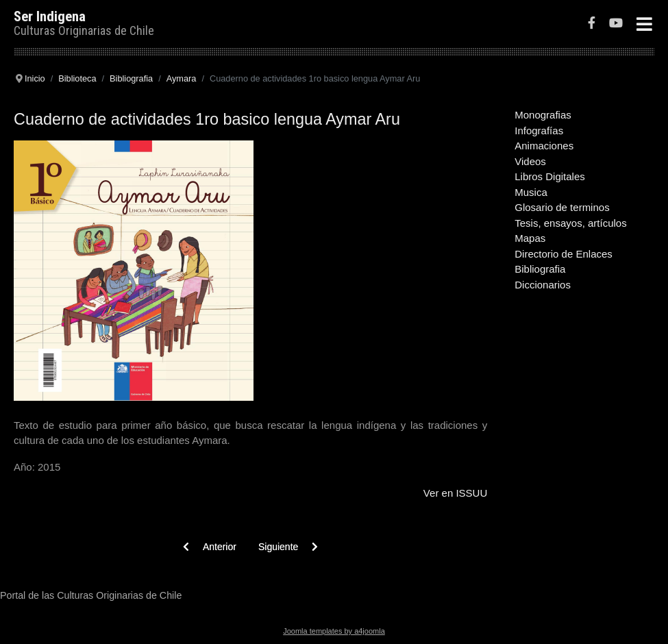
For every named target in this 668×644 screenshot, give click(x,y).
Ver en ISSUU (455, 493)
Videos (530, 161)
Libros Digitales (550, 176)
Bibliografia (540, 269)
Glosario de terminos (562, 207)
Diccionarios (543, 285)
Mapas (530, 238)
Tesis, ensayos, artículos (570, 223)
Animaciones (544, 146)
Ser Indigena (50, 16)
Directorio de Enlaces (564, 254)
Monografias (543, 115)
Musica (531, 192)
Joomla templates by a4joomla (334, 631)
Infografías (539, 131)
